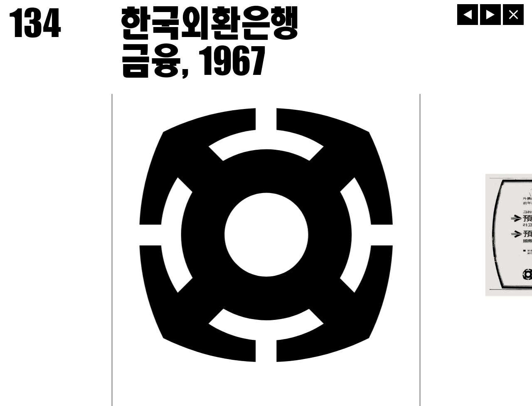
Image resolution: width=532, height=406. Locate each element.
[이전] (468, 15)
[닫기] (513, 15)
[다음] (490, 15)
